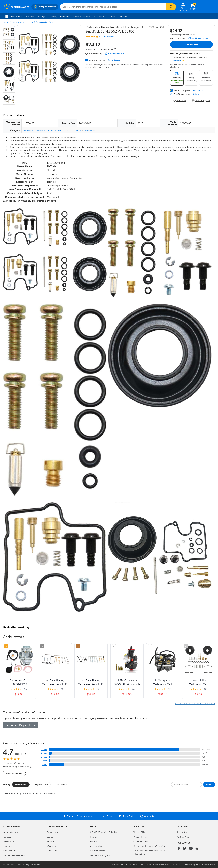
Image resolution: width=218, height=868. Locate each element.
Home (5, 22)
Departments (14, 16)
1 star (45, 764)
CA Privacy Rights (142, 841)
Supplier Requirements (14, 855)
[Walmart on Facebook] (179, 849)
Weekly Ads (148, 816)
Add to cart (191, 44)
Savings (41, 16)
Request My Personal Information (149, 846)
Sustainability (10, 851)
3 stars (44, 757)
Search (209, 784)
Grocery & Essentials (59, 16)
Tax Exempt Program (100, 855)
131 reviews (108, 37)
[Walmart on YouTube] (191, 849)
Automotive (15, 22)
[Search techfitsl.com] (113, 7)
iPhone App (182, 832)
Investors (8, 846)
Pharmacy (99, 16)
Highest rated (41, 784)
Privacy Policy (140, 837)
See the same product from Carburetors (195, 703)
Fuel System (76, 130)
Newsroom (9, 841)
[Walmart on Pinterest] (197, 849)
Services (30, 16)
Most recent (21, 784)
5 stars (44, 749)
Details (196, 94)
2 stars (44, 761)
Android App (183, 837)
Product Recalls (98, 851)
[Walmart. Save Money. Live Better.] (16, 7)
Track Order (127, 816)
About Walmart (11, 832)
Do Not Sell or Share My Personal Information (162, 864)
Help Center (105, 816)
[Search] (171, 7)
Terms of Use (140, 832)
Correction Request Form (21, 725)
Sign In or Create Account (77, 816)
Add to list (180, 101)
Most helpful (61, 784)
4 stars (44, 753)
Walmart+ (51, 846)
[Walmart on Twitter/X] (185, 849)
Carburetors (89, 130)
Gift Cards (52, 851)
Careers (112, 16)
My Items (124, 16)
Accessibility (96, 846)
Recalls (93, 841)
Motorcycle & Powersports (35, 22)
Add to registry (201, 101)
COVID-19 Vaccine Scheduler (104, 832)
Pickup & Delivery (81, 16)
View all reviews (14, 773)
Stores (50, 837)
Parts (51, 22)
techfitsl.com (115, 60)
